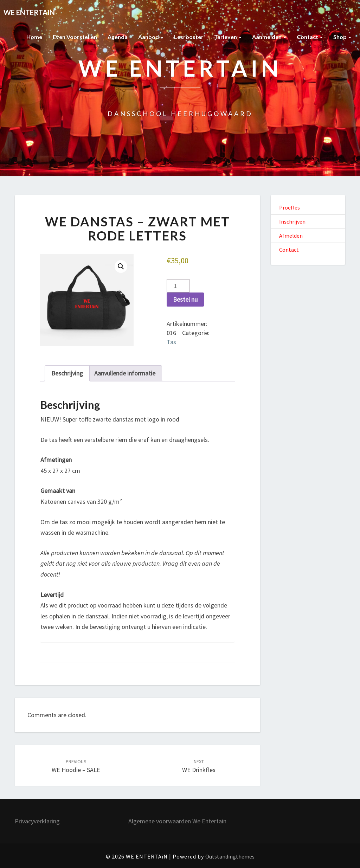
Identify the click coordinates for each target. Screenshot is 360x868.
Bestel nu (185, 299)
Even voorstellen (75, 37)
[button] (121, 266)
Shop (342, 37)
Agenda (118, 37)
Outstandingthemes (230, 856)
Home (34, 37)
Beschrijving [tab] (67, 373)
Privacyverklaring (37, 821)
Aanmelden (269, 37)
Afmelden (291, 236)
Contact (310, 37)
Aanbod (151, 37)
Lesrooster (189, 37)
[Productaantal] (178, 286)
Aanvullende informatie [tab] (125, 373)
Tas (171, 342)
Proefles (290, 207)
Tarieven (228, 37)
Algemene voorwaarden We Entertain (177, 821)
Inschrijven (292, 221)
